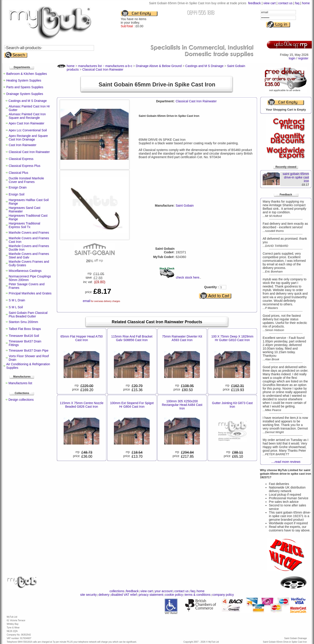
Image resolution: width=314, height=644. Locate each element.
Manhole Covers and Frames (29, 233)
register (303, 58)
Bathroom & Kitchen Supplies (27, 74)
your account (163, 591)
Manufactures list (20, 383)
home (306, 3)
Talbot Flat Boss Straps (25, 329)
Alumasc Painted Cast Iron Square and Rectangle (27, 116)
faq (297, 3)
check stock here (187, 277)
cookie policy (174, 595)
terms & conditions (198, 595)
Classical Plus (18, 173)
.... (286, 462)
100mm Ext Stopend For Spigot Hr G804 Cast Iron (132, 405)
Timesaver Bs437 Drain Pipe (29, 350)
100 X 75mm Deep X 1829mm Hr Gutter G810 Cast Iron (232, 338)
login (292, 58)
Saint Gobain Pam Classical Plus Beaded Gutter (28, 315)
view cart (269, 3)
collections (117, 591)
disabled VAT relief (124, 595)
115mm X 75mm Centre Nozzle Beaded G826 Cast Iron (82, 405)
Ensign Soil (17, 194)
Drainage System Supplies (25, 94)
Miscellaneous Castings (25, 271)
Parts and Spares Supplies (25, 87)
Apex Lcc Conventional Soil (28, 130)
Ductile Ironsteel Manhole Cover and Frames (26, 180)
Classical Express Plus (25, 166)
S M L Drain (17, 300)
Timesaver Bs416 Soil (24, 336)
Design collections (21, 400)
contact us (285, 3)
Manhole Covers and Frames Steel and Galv (29, 256)
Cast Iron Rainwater (23, 145)
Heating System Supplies (24, 80)
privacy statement (151, 595)
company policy (223, 595)
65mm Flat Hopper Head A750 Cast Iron (82, 338)
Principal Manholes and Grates (30, 293)
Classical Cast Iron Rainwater (29, 152)
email (87, 301)
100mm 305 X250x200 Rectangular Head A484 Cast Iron (182, 405)
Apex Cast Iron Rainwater (27, 123)
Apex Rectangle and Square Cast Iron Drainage (28, 138)
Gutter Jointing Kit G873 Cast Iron (232, 405)
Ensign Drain (18, 187)
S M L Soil (16, 307)
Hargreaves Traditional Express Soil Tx (24, 225)
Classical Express (21, 159)
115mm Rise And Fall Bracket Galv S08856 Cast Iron (132, 338)
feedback (254, 3)
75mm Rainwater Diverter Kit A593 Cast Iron (182, 338)
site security (88, 595)
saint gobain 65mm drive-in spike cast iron (296, 177)
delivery (104, 595)
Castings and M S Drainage (28, 101)
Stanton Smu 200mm (23, 322)
